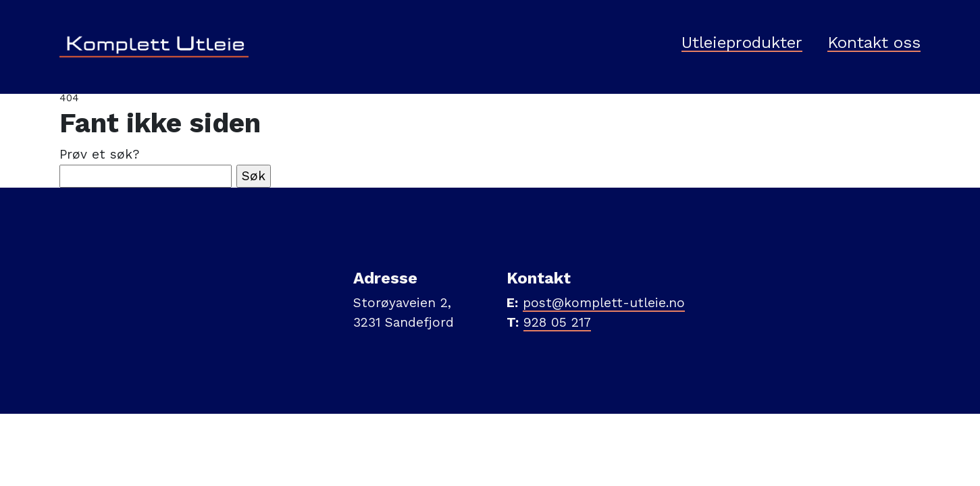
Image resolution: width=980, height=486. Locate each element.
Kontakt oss (874, 43)
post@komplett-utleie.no (604, 303)
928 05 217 (557, 322)
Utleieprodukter (742, 43)
